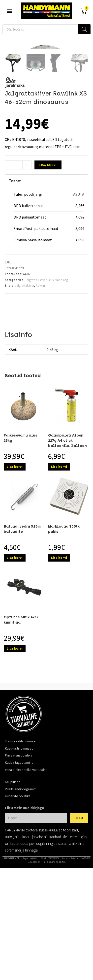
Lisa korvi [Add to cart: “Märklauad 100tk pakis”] (59, 659)
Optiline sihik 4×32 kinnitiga (21, 721)
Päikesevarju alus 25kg (20, 539)
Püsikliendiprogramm (21, 890)
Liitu (79, 919)
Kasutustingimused (19, 849)
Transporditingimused (21, 842)
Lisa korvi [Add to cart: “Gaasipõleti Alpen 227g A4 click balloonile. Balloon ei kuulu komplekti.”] (59, 568)
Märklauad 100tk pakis (64, 630)
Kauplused (13, 883)
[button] (9, 11)
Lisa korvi (48, 266)
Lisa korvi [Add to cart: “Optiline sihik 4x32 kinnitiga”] (15, 750)
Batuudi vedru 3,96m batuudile (22, 630)
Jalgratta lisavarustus (39, 381)
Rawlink (41, 387)
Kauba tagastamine (19, 864)
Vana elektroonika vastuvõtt (26, 871)
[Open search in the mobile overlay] (46, 29)
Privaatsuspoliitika (19, 856)
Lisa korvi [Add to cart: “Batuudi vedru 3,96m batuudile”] (15, 659)
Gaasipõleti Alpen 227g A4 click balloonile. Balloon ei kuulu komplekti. (67, 544)
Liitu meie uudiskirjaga (24, 909)
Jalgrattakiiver (24, 387)
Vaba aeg (62, 381)
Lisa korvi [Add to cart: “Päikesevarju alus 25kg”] (15, 568)
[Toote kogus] (18, 266)
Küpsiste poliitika (18, 897)
